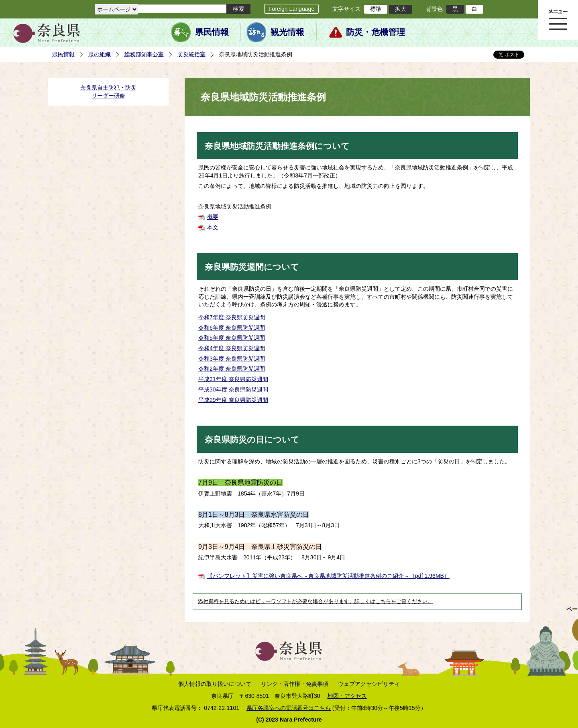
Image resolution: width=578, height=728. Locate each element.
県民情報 (212, 32)
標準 (376, 9)
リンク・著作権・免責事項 (295, 684)
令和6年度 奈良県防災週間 (232, 328)
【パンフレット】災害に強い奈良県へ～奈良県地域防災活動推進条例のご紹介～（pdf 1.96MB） (328, 576)
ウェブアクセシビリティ (369, 684)
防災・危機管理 (375, 32)
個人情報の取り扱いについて (215, 684)
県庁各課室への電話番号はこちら (289, 708)
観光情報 (287, 32)
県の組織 (100, 54)
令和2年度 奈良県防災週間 (232, 369)
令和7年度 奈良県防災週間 (232, 317)
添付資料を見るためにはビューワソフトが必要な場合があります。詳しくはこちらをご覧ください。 (315, 602)
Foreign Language (291, 9)
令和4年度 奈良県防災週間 (232, 348)
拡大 (401, 9)
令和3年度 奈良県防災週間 (232, 359)
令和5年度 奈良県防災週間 (232, 338)
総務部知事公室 (144, 54)
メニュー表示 (558, 20)
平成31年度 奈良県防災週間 (233, 379)
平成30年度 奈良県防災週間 (233, 389)
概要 (213, 217)
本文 (213, 227)
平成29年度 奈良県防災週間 (233, 400)
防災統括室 (191, 54)
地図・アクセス (347, 696)
